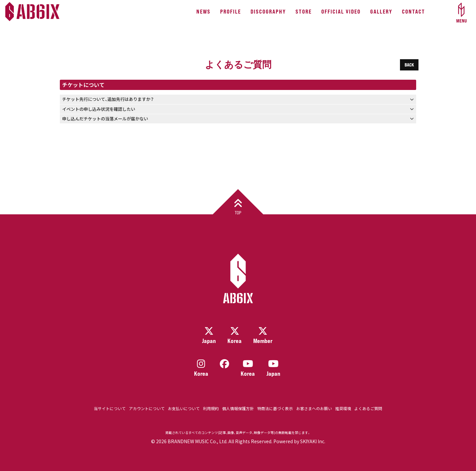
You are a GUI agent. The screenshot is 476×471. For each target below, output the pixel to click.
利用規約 (211, 408)
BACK (409, 65)
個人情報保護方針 (238, 408)
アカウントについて (147, 408)
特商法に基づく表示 (275, 408)
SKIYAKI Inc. (313, 441)
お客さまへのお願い (314, 408)
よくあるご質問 (368, 408)
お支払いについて (184, 408)
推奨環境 (343, 408)
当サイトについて (110, 408)
